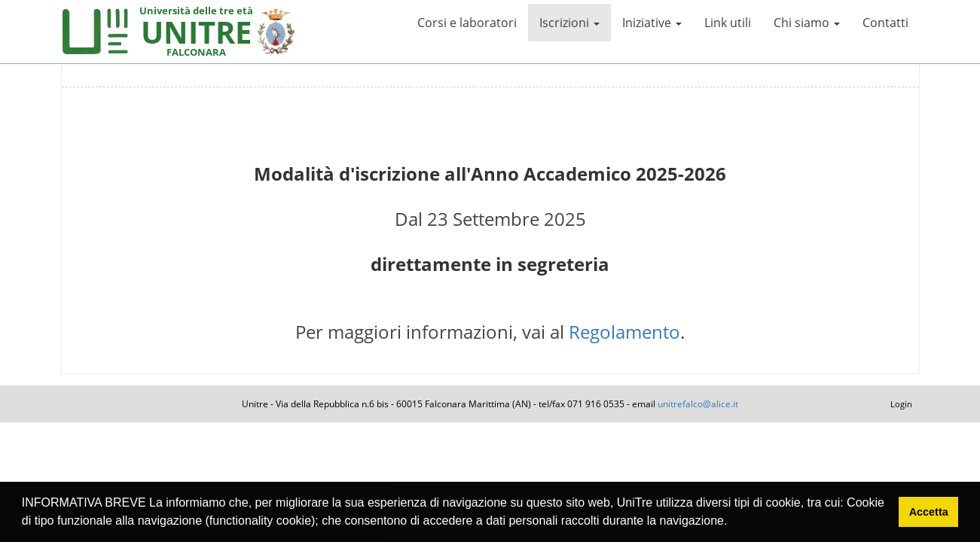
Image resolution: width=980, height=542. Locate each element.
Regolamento (624, 332)
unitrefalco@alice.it (698, 404)
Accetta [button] (929, 512)
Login (901, 404)
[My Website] (95, 30)
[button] (733, 522)
